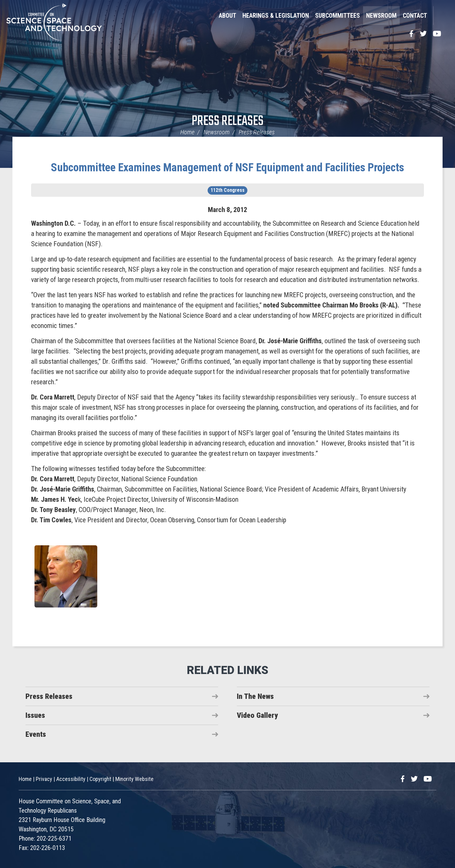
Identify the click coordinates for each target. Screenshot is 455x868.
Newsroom (381, 16)
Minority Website (134, 779)
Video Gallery (257, 715)
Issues (35, 715)
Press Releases (228, 121)
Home (187, 132)
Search (441, 16)
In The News (255, 696)
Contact (415, 16)
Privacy (44, 779)
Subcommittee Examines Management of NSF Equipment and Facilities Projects (227, 168)
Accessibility (71, 779)
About (227, 16)
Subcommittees (338, 16)
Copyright (100, 779)
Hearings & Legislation (276, 16)
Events (36, 734)
